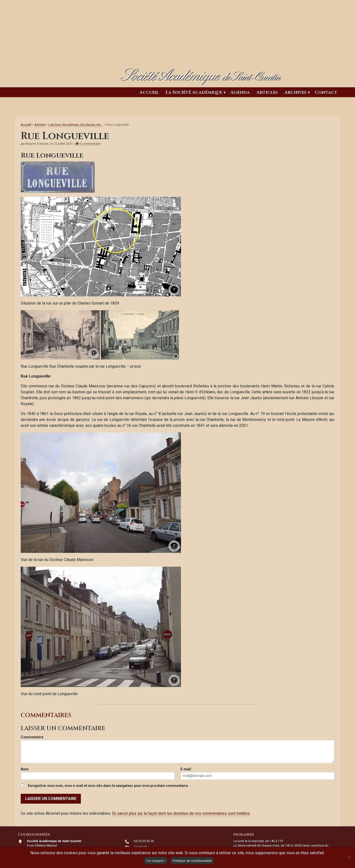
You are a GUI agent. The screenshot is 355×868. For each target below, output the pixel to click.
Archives (295, 92)
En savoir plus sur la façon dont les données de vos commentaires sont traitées (181, 813)
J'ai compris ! (155, 861)
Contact (326, 92)
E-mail (186, 769)
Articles (267, 92)
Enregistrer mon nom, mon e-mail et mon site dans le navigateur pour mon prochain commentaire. (108, 786)
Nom (25, 769)
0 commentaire (88, 144)
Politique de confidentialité (192, 861)
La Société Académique (194, 92)
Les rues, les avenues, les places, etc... (76, 125)
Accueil (149, 92)
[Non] (349, 857)
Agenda (240, 92)
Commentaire (32, 737)
